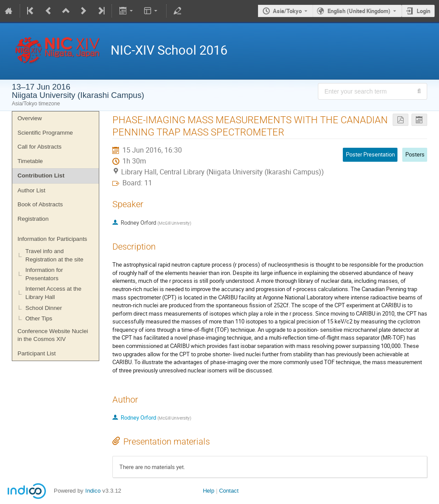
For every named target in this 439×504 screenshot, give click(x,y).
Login (423, 11)
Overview (30, 118)
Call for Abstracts (40, 147)
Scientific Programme (45, 133)
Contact (229, 491)
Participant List (37, 353)
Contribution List (41, 176)
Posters (415, 154)
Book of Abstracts (40, 204)
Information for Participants (52, 239)
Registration (33, 219)
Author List (31, 190)
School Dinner (44, 308)
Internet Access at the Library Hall (53, 293)
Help (209, 491)
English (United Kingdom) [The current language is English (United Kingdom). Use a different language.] (359, 11)
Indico (93, 491)
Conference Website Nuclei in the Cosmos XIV (53, 335)
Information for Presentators (44, 274)
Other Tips (39, 318)
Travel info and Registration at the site (54, 255)
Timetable (30, 161)
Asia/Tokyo (287, 11)
